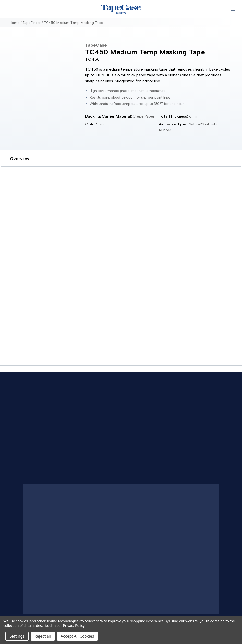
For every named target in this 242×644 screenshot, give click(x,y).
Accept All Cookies (77, 636)
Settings (17, 636)
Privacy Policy (74, 625)
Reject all (43, 636)
